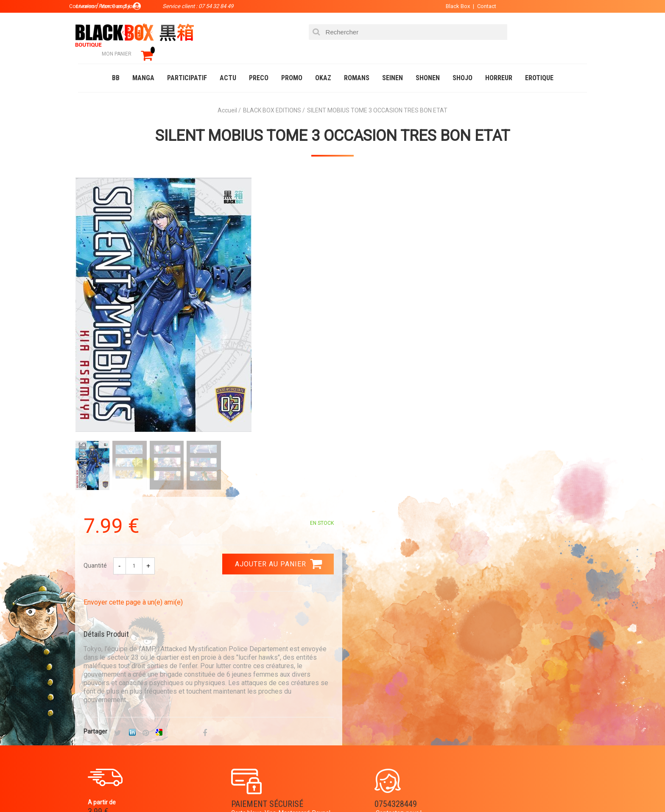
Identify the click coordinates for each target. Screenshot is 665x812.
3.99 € (101, 607)
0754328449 (366, 599)
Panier (346, 678)
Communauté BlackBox (204, 788)
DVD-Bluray (140, 788)
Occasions (267, 788)
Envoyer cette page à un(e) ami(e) (391, 271)
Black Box (451, 6)
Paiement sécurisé (254, 599)
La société (255, 678)
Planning (253, 719)
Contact (480, 6)
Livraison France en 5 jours (516, 604)
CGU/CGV (349, 719)
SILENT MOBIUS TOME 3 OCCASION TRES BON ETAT (332, 123)
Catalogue (95, 788)
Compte (348, 692)
